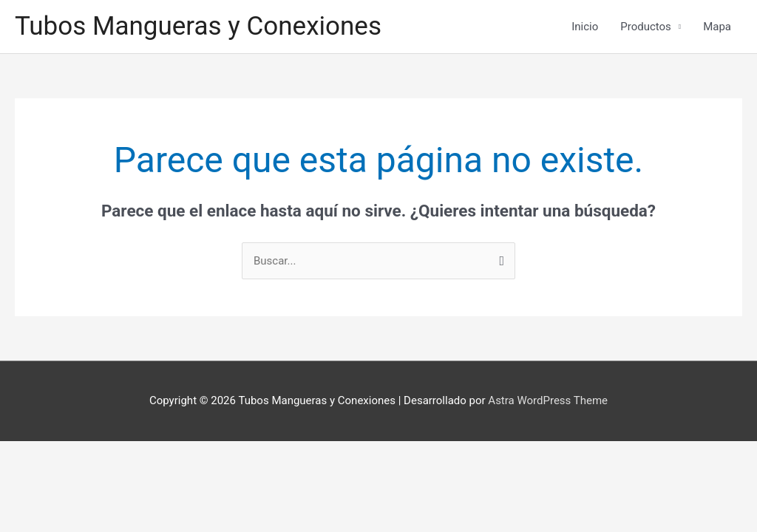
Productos (646, 27)
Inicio (585, 27)
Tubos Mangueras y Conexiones (198, 26)
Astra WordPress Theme (548, 400)
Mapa (717, 27)
